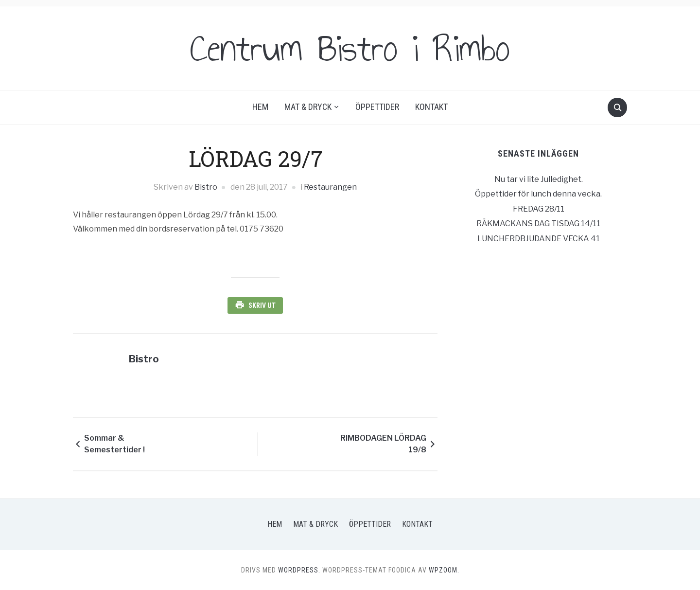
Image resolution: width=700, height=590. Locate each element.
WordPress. (299, 570)
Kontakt (431, 107)
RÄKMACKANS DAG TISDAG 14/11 (538, 223)
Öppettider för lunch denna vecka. (538, 194)
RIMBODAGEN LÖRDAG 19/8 (383, 444)
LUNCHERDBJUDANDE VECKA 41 (539, 239)
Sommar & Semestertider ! (114, 444)
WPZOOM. (444, 570)
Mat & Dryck (308, 107)
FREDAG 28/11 (539, 209)
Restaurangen (330, 187)
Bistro (206, 187)
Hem (260, 107)
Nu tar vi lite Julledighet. (539, 179)
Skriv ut (262, 305)
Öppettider (377, 107)
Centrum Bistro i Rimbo (350, 48)
